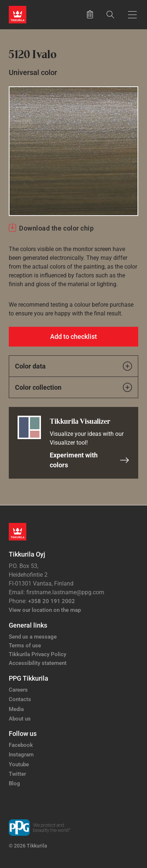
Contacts (20, 699)
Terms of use (25, 646)
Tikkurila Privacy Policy (37, 654)
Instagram (21, 755)
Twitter (17, 774)
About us (20, 719)
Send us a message (33, 637)
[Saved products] (90, 15)
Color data (73, 366)
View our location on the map (45, 610)
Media (16, 709)
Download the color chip (56, 228)
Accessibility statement (38, 663)
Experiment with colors (90, 460)
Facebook (21, 745)
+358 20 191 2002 (52, 601)
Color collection (73, 387)
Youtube (19, 764)
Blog (14, 783)
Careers (18, 690)
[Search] (110, 14)
